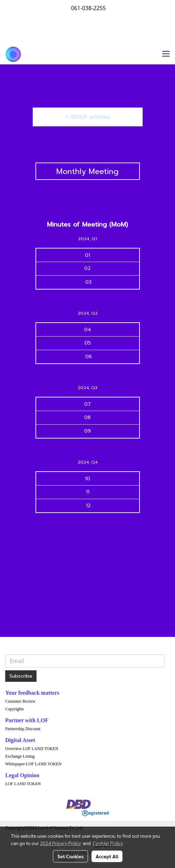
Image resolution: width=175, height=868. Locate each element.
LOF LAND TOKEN (23, 784)
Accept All (107, 856)
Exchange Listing (20, 756)
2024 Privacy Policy (60, 843)
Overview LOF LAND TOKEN (32, 749)
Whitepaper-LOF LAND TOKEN (33, 764)
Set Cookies (70, 856)
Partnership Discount (23, 729)
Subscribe (21, 676)
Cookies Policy (108, 843)
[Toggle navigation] (166, 54)
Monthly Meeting (87, 171)
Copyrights (14, 709)
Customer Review (20, 701)
